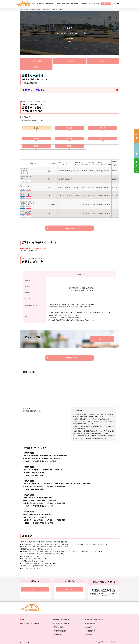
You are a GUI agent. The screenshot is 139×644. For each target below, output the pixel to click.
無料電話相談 (136, 152)
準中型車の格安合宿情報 (62, 619)
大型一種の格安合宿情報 (62, 623)
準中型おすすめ (66, 4)
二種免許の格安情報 (60, 631)
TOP (23, 619)
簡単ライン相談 (136, 167)
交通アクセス (103, 61)
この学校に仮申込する (70, 228)
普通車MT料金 (37, 61)
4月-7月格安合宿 (40, 4)
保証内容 (37, 67)
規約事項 (90, 627)
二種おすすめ (84, 4)
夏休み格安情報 (49, 4)
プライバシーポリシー (27, 642)
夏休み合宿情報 (59, 627)
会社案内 (90, 635)
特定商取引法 (91, 631)
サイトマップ (43, 642)
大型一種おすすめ (75, 4)
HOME (34, 4)
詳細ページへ (103, 339)
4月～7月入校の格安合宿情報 (30, 623)
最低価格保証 (58, 4)
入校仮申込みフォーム (94, 623)
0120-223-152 (104, 590)
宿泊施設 (70, 61)
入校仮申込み (136, 137)
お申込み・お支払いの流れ (95, 619)
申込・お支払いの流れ (94, 4)
